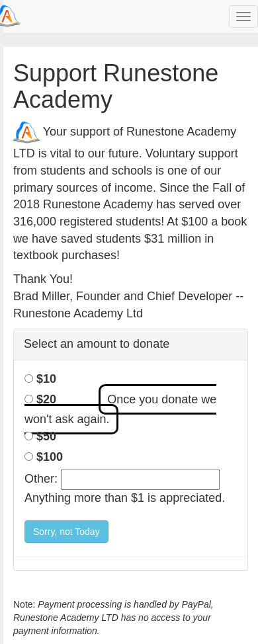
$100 (50, 457)
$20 (46, 399)
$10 (46, 379)
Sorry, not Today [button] (66, 532)
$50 (46, 436)
